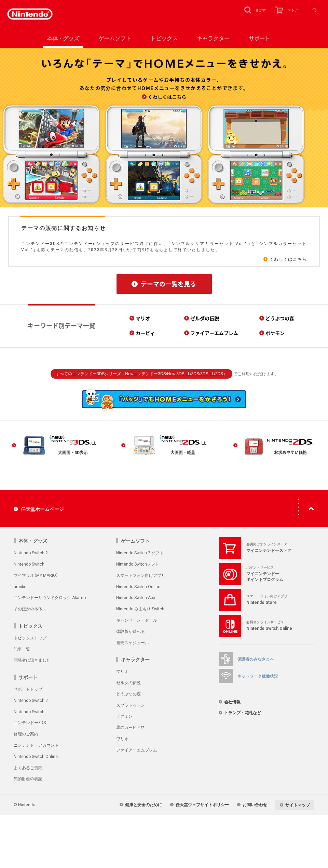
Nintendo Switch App (135, 597)
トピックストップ (30, 638)
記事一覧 (22, 649)
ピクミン (124, 716)
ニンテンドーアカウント (36, 745)
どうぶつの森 (128, 694)
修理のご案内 (26, 734)
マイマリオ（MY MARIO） (36, 575)
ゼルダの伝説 (128, 682)
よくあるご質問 (28, 768)
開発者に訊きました (32, 660)
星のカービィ (128, 727)
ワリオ (122, 738)
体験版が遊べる (131, 631)
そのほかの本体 (28, 609)
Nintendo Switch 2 (31, 553)
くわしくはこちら (288, 259)
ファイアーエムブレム (137, 750)
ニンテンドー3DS (30, 722)
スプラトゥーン (131, 705)
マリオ (122, 671)
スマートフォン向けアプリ (141, 575)
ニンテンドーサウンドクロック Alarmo (50, 597)
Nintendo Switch (29, 564)
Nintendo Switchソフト (138, 564)
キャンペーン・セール (137, 620)
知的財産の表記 (28, 778)
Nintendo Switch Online (138, 586)
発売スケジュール (133, 642)
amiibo (20, 586)
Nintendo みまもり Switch (140, 609)
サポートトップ (28, 689)
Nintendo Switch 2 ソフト (140, 553)
